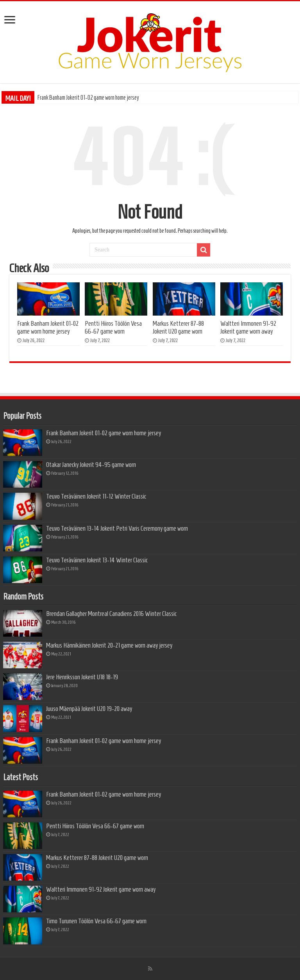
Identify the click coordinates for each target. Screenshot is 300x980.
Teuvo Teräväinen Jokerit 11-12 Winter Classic (96, 496)
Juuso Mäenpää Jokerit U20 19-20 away (89, 709)
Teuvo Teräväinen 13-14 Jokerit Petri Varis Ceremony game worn (117, 528)
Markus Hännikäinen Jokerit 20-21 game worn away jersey (109, 645)
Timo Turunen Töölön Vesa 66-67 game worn (96, 921)
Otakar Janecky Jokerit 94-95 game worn (91, 465)
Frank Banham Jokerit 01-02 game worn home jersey (88, 98)
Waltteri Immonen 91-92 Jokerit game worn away (248, 327)
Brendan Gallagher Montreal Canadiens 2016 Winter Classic (111, 614)
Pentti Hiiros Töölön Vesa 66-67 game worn (113, 327)
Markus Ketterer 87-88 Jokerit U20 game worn (178, 327)
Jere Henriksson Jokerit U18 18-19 (82, 677)
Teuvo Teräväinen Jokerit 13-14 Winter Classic (97, 560)
